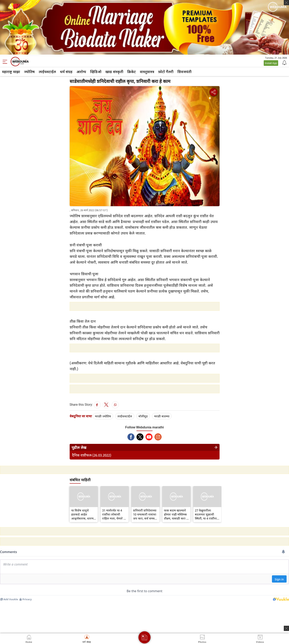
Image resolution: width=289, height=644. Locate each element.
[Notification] (284, 62)
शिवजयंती (184, 72)
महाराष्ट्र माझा (11, 72)
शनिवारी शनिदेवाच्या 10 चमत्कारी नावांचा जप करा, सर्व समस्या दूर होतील (145, 514)
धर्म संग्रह (66, 72)
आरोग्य (81, 72)
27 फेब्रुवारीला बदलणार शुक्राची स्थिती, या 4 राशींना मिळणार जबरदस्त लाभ (206, 514)
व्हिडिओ (96, 72)
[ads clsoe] (286, 628)
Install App (271, 63)
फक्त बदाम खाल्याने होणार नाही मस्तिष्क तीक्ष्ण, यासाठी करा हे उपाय (176, 514)
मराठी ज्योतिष (103, 416)
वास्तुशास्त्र (147, 72)
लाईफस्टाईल (47, 72)
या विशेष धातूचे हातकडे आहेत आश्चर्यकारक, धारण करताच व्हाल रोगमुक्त (83, 514)
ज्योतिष (29, 72)
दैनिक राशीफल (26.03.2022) (92, 455)
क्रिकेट (132, 72)
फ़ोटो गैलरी (166, 72)
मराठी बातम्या (162, 416)
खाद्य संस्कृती (114, 72)
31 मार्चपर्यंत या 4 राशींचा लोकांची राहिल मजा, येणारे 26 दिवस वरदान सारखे (114, 514)
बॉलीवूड (143, 416)
